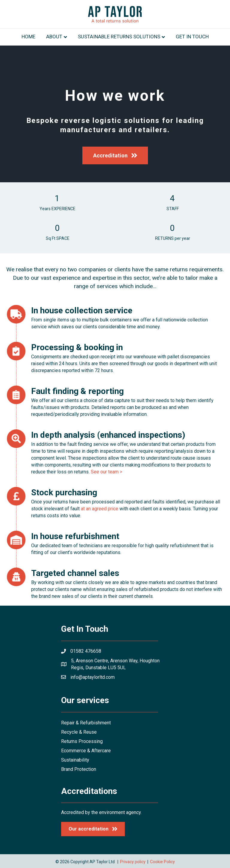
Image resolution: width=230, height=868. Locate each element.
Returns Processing (82, 741)
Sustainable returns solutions (119, 37)
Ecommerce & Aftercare (86, 751)
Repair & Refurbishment (86, 723)
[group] (57, 203)
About (54, 37)
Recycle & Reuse (79, 732)
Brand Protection (79, 769)
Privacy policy (133, 862)
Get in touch (192, 37)
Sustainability (75, 760)
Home (28, 37)
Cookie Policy (162, 862)
